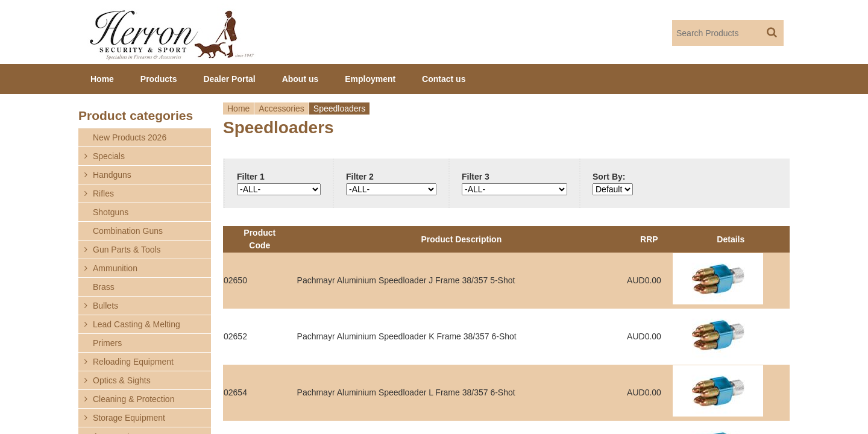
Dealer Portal (229, 79)
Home (238, 108)
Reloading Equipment (133, 362)
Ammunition (115, 268)
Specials (109, 156)
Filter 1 (251, 177)
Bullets (105, 306)
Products (159, 79)
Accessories (281, 108)
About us (300, 79)
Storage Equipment (129, 418)
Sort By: (609, 177)
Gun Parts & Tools (127, 250)
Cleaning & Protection (134, 399)
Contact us (444, 79)
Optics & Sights (122, 380)
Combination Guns (128, 231)
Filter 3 (476, 177)
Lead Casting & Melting (137, 324)
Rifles (103, 193)
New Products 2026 (130, 137)
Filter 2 (360, 177)
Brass (104, 287)
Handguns (112, 175)
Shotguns (111, 212)
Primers (107, 343)
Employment (370, 79)
